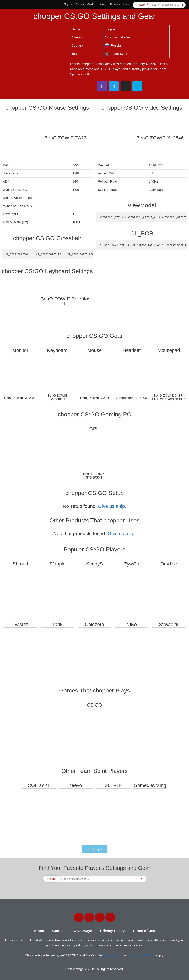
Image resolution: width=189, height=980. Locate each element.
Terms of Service (142, 955)
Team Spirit (116, 54)
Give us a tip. (112, 506)
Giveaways (83, 931)
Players (68, 4)
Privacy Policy (112, 931)
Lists (126, 4)
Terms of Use (144, 931)
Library (103, 4)
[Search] (183, 5)
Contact (59, 931)
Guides (91, 4)
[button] (94, 849)
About (39, 931)
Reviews (115, 4)
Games (80, 4)
